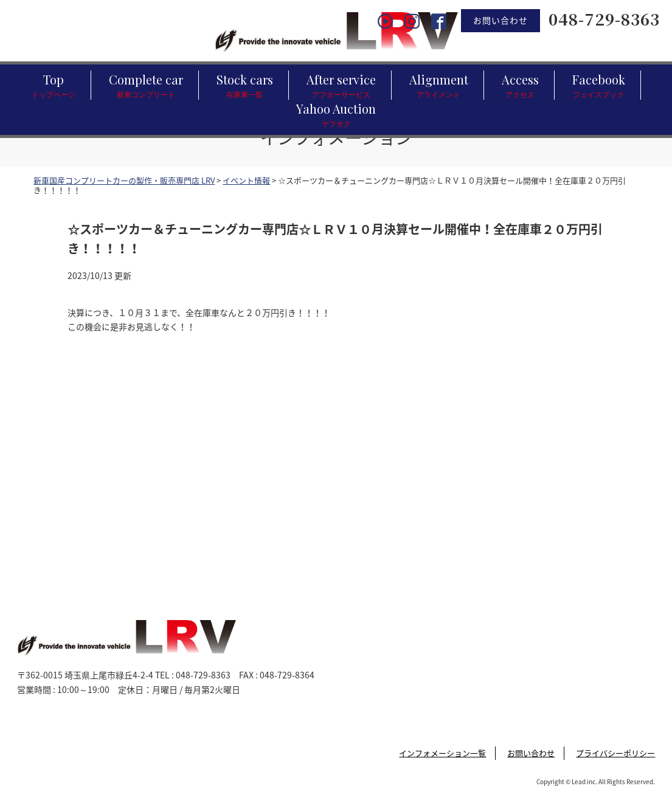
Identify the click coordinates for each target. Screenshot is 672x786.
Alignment (439, 85)
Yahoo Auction (336, 115)
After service (341, 85)
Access (520, 85)
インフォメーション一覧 (442, 753)
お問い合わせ (501, 20)
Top (54, 85)
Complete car (146, 85)
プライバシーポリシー (615, 753)
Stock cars (245, 85)
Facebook (599, 85)
